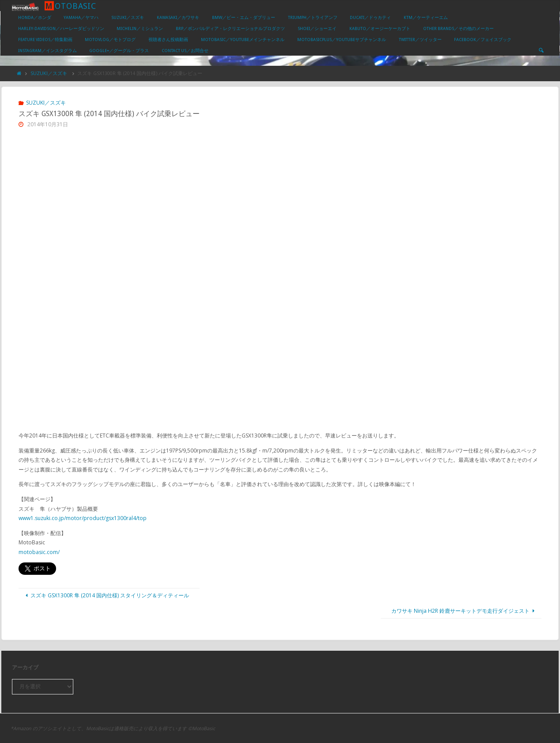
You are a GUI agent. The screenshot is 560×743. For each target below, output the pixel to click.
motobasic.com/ (39, 552)
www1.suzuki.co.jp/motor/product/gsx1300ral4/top (83, 518)
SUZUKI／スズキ (49, 73)
